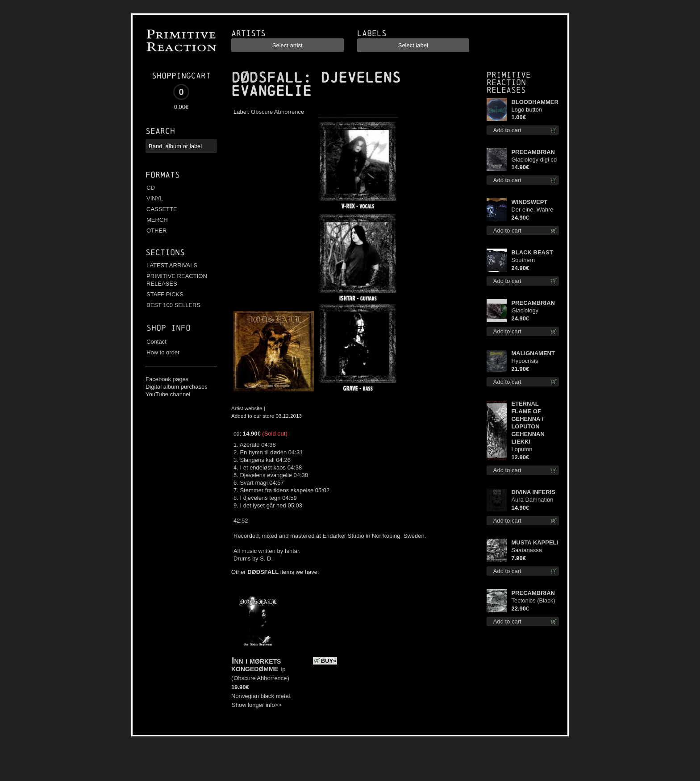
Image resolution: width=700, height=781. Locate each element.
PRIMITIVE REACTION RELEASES (177, 280)
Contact (156, 342)
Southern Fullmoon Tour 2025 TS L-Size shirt (531, 260)
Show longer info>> (257, 705)
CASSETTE (162, 209)
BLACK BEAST (532, 252)
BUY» (329, 661)
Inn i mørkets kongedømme (256, 664)
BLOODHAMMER (535, 102)
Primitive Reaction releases (509, 82)
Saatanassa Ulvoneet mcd (529, 550)
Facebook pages (167, 379)
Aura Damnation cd (532, 500)
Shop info (169, 328)
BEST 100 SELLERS (173, 305)
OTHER (157, 231)
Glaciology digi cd (534, 160)
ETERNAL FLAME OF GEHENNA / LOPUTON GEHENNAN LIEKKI (528, 423)
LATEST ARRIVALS (172, 265)
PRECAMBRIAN (533, 152)
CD (151, 188)
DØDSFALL (267, 78)
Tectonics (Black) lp (533, 601)
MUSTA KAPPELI (535, 542)
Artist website (247, 408)
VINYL (155, 198)
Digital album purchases (177, 387)
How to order (163, 352)
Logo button (527, 110)
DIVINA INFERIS (533, 492)
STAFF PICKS (165, 294)
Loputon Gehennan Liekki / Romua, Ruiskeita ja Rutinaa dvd (535, 450)
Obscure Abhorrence (277, 112)
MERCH (157, 220)
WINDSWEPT (529, 202)
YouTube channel (168, 394)
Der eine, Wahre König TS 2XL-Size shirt (532, 210)
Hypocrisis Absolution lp (528, 361)
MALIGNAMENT (533, 353)
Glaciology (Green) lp (525, 311)
